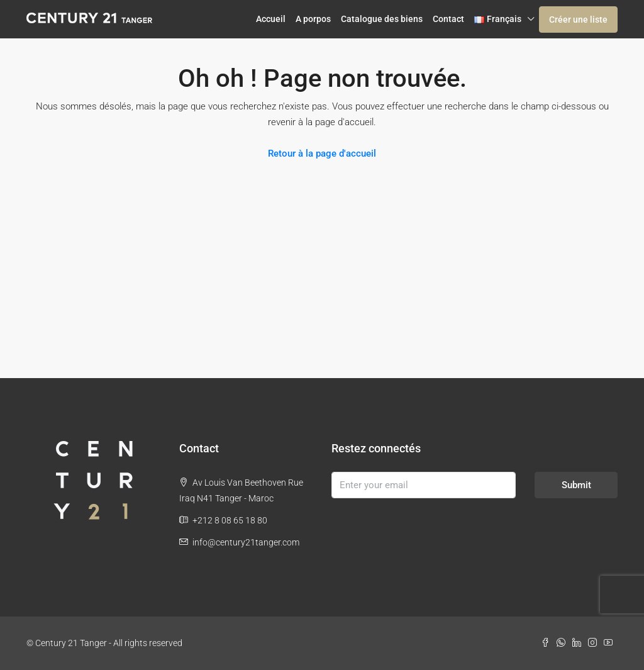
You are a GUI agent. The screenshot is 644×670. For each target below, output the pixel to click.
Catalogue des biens (382, 19)
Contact (448, 19)
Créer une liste (578, 20)
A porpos (313, 19)
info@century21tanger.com (246, 542)
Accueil (271, 19)
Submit (576, 485)
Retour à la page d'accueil (322, 154)
